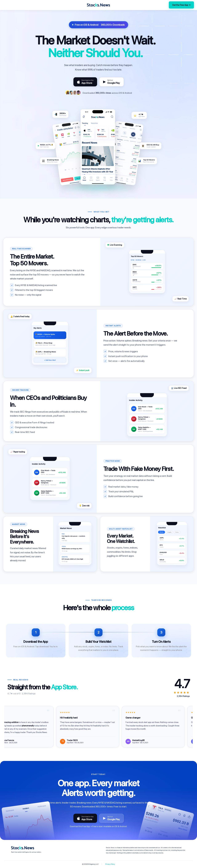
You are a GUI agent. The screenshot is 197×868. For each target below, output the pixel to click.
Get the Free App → (181, 5)
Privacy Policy (110, 864)
